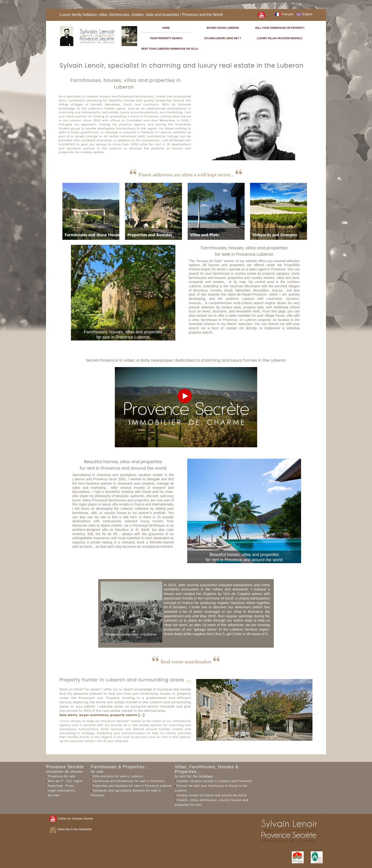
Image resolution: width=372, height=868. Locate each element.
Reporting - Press (61, 786)
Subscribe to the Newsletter (71, 829)
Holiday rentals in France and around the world (212, 795)
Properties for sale (61, 776)
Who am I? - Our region (65, 781)
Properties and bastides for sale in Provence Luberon (132, 786)
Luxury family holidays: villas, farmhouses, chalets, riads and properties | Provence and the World (141, 15)
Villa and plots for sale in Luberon (118, 776)
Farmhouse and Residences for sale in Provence (129, 781)
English (304, 14)
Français (284, 14)
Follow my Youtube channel (71, 819)
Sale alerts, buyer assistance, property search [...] (102, 715)
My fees (53, 795)
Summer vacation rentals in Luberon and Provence (214, 781)
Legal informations (61, 791)
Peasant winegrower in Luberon (131, 634)
